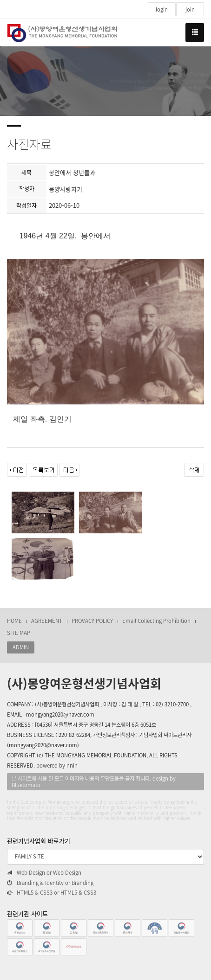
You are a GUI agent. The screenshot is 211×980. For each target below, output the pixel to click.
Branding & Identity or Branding (50, 883)
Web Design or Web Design (44, 873)
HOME (14, 621)
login (162, 10)
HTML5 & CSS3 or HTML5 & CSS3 (52, 893)
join (190, 10)
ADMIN (21, 647)
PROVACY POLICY (92, 621)
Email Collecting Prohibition (156, 621)
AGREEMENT (47, 621)
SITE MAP (19, 633)
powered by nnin (57, 765)
